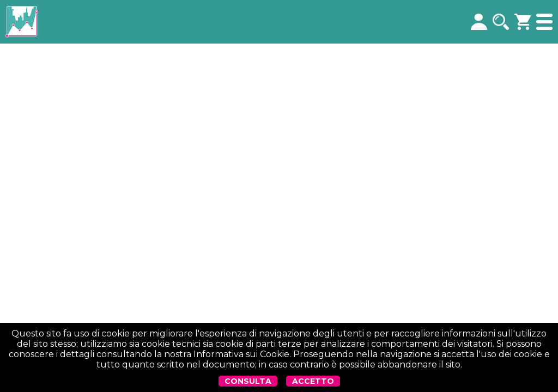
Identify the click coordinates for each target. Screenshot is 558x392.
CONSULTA (248, 381)
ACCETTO (313, 381)
